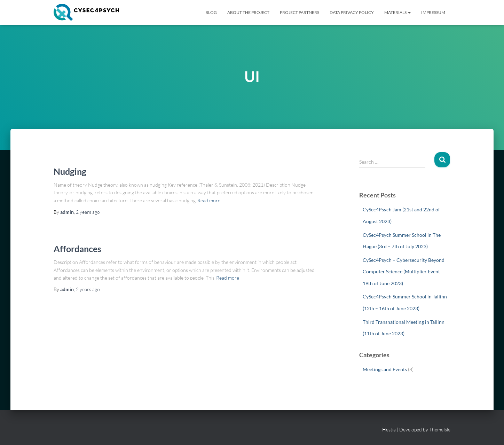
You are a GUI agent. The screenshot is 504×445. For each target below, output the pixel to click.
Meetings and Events (385, 369)
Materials (397, 12)
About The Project (248, 12)
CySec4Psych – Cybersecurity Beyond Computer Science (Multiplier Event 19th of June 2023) (404, 272)
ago (88, 212)
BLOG (211, 12)
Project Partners (300, 12)
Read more (209, 200)
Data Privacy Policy (352, 12)
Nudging (70, 171)
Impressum (433, 12)
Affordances (77, 249)
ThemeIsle (440, 430)
